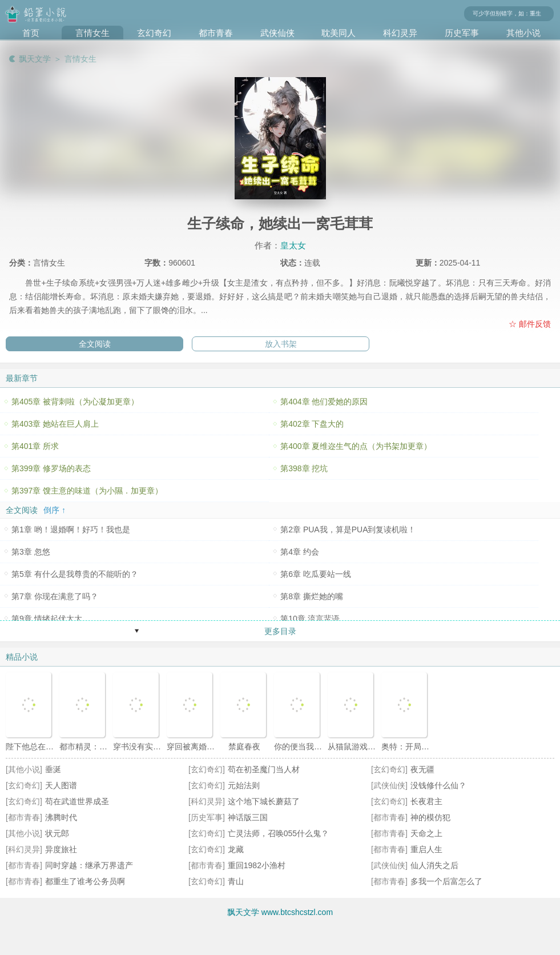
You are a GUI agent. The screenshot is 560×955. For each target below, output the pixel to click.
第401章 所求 (35, 446)
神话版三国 (248, 817)
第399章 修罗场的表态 (51, 468)
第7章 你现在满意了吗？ (55, 596)
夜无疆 (422, 769)
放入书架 (281, 344)
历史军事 (462, 33)
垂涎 (53, 769)
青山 (236, 881)
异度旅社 (61, 849)
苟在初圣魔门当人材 (264, 769)
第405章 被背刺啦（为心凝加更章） (75, 402)
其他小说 (523, 33)
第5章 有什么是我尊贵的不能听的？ (75, 574)
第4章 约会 (300, 552)
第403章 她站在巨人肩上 (55, 424)
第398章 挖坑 (304, 468)
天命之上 (426, 833)
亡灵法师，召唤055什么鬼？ (278, 833)
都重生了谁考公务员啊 (85, 881)
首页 (31, 33)
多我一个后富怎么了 (446, 881)
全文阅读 (95, 344)
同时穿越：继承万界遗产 (89, 865)
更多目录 (280, 631)
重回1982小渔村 (257, 865)
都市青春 (216, 33)
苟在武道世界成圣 (77, 801)
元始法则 (244, 785)
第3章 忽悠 (31, 552)
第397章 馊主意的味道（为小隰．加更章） (87, 491)
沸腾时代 (61, 817)
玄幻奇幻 (154, 33)
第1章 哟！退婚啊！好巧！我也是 (71, 529)
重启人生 (426, 849)
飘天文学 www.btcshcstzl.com (280, 912)
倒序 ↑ (55, 510)
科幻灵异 (400, 33)
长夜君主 (426, 801)
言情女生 (92, 33)
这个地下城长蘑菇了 (264, 801)
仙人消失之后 (434, 865)
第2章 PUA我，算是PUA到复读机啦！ (348, 529)
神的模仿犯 (430, 817)
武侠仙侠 (277, 33)
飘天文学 (35, 59)
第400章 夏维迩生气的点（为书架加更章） (356, 446)
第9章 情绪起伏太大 (47, 619)
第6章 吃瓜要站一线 (316, 574)
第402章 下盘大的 (312, 424)
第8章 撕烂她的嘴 (312, 596)
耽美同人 (339, 33)
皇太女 (293, 245)
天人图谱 (61, 785)
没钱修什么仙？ (438, 785)
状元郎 (57, 833)
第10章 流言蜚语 (310, 619)
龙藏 (236, 849)
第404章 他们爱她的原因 (324, 402)
